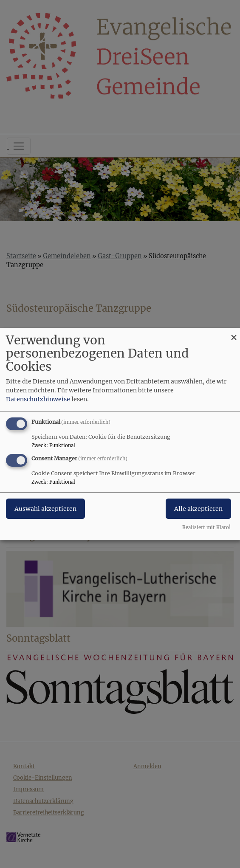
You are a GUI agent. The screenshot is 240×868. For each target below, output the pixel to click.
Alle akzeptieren (198, 509)
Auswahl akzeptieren (45, 509)
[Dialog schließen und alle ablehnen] (234, 333)
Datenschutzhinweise (38, 399)
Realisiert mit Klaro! (206, 527)
